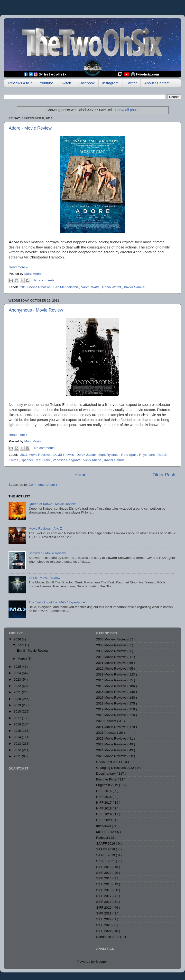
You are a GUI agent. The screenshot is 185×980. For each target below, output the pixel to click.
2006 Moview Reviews (113, 639)
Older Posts (164, 475)
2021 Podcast (107, 733)
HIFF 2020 (104, 820)
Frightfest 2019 (108, 785)
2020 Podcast (107, 721)
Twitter (131, 83)
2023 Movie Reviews (112, 744)
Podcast (103, 838)
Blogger (101, 962)
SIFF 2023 (104, 925)
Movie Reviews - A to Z (45, 528)
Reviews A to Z (20, 83)
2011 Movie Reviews (36, 455)
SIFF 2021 (104, 913)
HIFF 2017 (104, 803)
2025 (18, 667)
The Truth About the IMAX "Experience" (57, 602)
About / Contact (157, 83)
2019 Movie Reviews (112, 709)
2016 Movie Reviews (112, 692)
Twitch (66, 83)
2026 (18, 639)
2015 (18, 731)
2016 (18, 724)
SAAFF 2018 (106, 849)
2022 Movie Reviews (112, 738)
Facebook (87, 83)
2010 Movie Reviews (112, 657)
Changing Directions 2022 (116, 768)
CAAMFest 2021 (109, 762)
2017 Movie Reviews (112, 698)
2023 (18, 680)
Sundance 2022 (108, 937)
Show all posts (127, 110)
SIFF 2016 (104, 890)
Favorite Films (107, 779)
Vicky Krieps (93, 460)
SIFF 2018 (104, 902)
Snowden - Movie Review (47, 553)
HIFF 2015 (104, 791)
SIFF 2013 (104, 873)
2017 (18, 718)
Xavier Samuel (135, 287)
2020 (18, 699)
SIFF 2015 (104, 884)
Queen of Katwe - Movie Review (52, 504)
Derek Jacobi (87, 455)
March (23, 659)
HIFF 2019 (104, 814)
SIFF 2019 (104, 908)
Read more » (18, 267)
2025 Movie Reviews (112, 756)
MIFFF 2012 (106, 832)
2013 (18, 744)
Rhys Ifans (148, 455)
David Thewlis (64, 455)
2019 (18, 705)
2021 (18, 692)
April (21, 645)
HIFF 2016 (104, 797)
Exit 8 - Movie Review (44, 578)
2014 (18, 737)
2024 (18, 673)
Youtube (47, 83)
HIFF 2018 (104, 808)
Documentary (106, 774)
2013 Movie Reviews (36, 287)
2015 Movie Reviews (112, 686)
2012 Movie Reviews (112, 669)
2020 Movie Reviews (112, 715)
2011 (18, 756)
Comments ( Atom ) (43, 485)
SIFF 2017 (104, 896)
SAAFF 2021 (106, 861)
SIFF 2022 (104, 919)
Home (80, 475)
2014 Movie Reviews (112, 680)
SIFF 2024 (104, 931)
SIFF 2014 (104, 878)
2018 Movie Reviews (112, 703)
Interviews (104, 826)
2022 (18, 686)
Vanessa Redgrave (67, 460)
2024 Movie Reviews (112, 750)
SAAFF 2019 (106, 855)
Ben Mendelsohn (66, 287)
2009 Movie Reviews (112, 651)
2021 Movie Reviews (112, 727)
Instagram (110, 83)
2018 (18, 711)
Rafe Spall (129, 455)
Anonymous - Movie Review (36, 310)
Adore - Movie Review (30, 128)
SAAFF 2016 (106, 843)
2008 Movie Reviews (112, 645)
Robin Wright (112, 287)
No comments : (45, 280)
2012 (18, 750)
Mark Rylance (109, 455)
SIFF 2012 (104, 867)
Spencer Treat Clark (36, 460)
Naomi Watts (91, 287)
